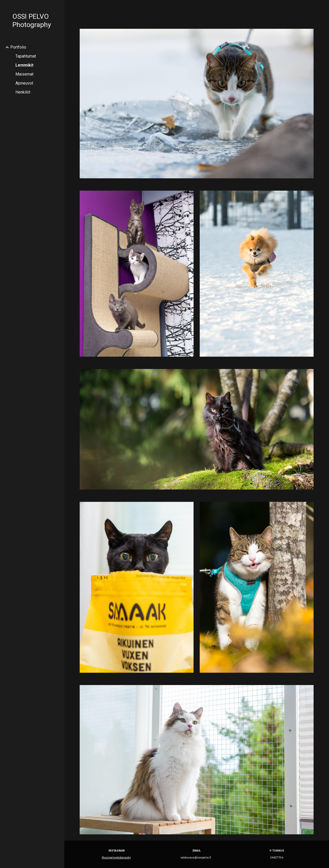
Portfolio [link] (18, 47)
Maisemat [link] (24, 74)
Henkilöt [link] (23, 92)
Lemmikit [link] (24, 65)
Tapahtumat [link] (26, 56)
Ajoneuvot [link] (24, 83)
